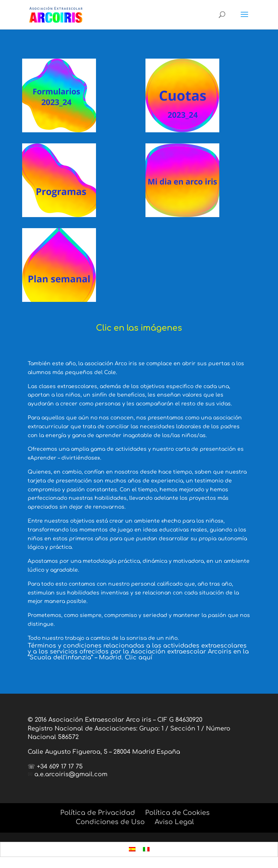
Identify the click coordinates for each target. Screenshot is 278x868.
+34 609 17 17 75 (60, 767)
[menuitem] (132, 849)
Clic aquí (139, 658)
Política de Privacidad (98, 813)
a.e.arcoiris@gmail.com (71, 774)
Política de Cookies (177, 813)
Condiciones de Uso (110, 822)
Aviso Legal (174, 822)
